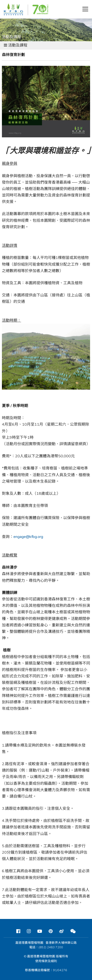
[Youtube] (40, 931)
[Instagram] (29, 931)
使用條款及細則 (46, 961)
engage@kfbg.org (28, 537)
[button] (85, 9)
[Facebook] (18, 931)
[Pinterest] (51, 931)
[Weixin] (73, 931)
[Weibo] (61, 931)
